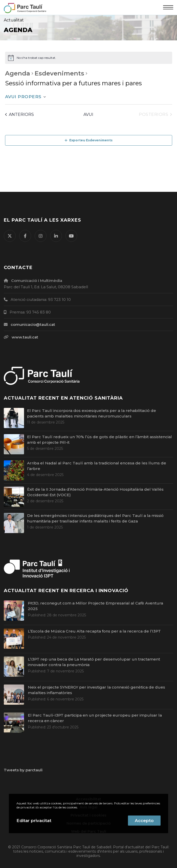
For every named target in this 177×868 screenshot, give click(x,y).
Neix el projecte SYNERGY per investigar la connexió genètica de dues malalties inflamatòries (96, 690)
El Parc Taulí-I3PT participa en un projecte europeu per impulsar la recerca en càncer (95, 718)
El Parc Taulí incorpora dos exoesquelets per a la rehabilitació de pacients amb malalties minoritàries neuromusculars (92, 413)
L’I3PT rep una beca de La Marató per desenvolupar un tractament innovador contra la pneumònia (94, 662)
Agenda (18, 73)
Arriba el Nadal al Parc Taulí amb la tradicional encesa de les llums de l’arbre (97, 466)
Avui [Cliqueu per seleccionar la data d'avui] (88, 114)
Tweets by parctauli (23, 770)
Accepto (144, 821)
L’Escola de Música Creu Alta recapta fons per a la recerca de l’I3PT (94, 631)
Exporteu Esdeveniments (89, 140)
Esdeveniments (59, 73)
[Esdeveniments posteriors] (155, 115)
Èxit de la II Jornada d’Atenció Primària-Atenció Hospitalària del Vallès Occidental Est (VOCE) (95, 492)
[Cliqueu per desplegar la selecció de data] (25, 97)
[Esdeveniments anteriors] (19, 115)
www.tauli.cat (25, 337)
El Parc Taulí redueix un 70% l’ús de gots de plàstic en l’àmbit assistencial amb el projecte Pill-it (99, 440)
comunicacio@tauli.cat (33, 324)
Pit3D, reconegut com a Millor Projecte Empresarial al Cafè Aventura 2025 (95, 606)
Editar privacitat (34, 821)
